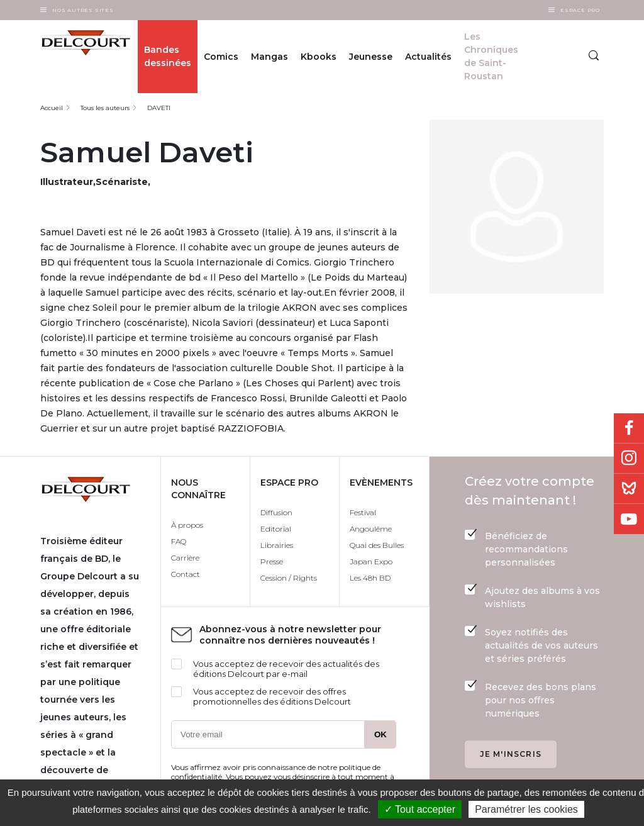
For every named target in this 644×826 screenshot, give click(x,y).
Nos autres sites (83, 10)
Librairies (277, 545)
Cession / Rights (289, 578)
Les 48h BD (370, 578)
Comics (221, 57)
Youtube (629, 519)
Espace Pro (580, 10)
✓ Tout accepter (420, 809)
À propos (187, 525)
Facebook (629, 428)
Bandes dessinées (168, 56)
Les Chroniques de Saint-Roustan (491, 56)
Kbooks (319, 57)
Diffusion (276, 512)
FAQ (179, 541)
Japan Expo (371, 561)
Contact (186, 574)
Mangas (269, 57)
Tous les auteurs (105, 108)
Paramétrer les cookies (526, 809)
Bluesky (629, 489)
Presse (272, 561)
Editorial (276, 529)
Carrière (185, 558)
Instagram (629, 459)
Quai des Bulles (377, 545)
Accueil (52, 108)
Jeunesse (371, 57)
